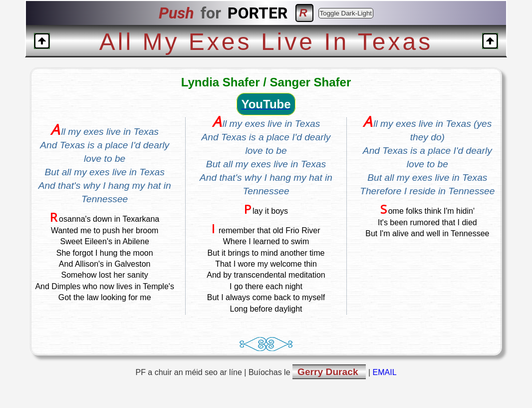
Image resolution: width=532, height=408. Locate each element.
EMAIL (385, 372)
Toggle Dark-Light (346, 13)
